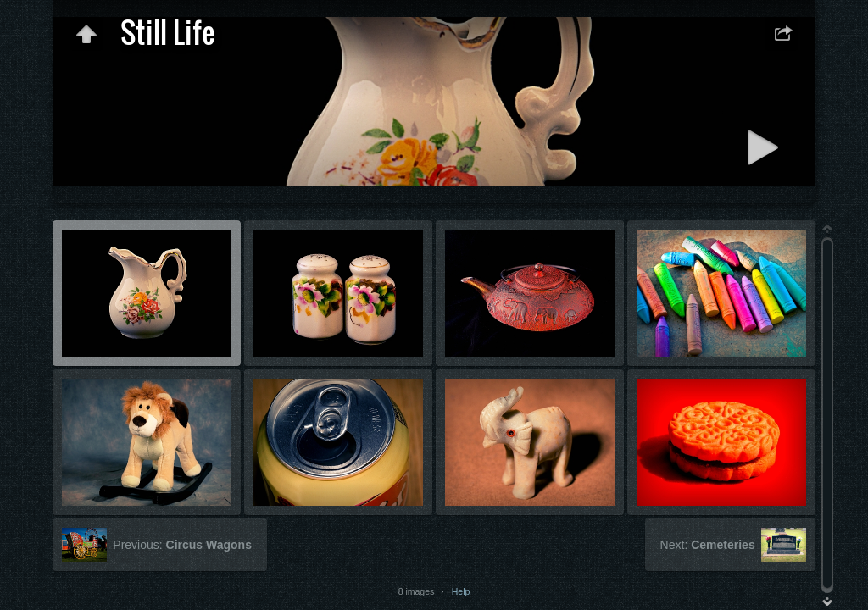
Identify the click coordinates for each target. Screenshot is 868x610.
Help (461, 591)
